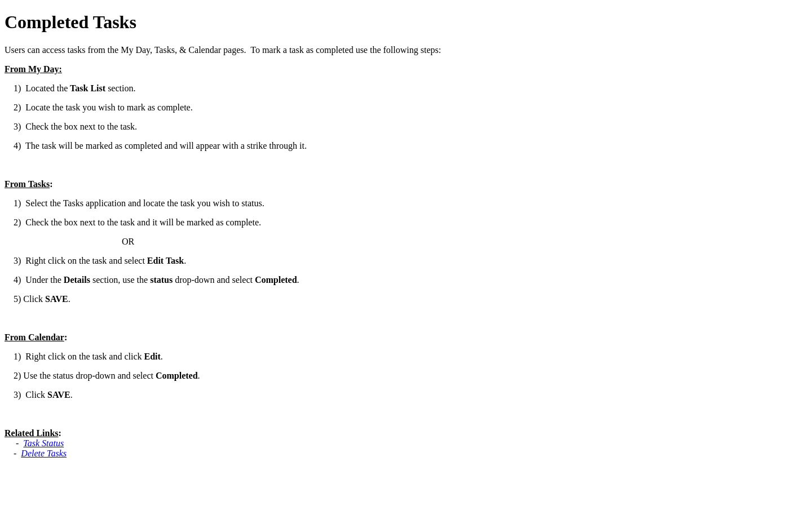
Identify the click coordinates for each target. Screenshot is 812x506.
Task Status (43, 443)
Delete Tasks (44, 453)
